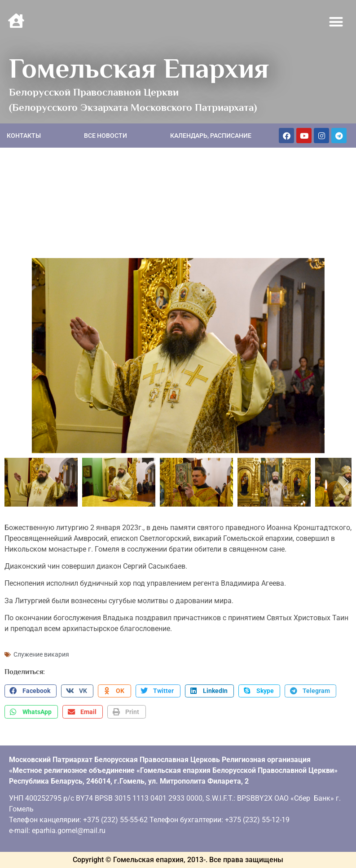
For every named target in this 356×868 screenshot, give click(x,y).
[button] (336, 22)
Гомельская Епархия (139, 68)
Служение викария (41, 654)
